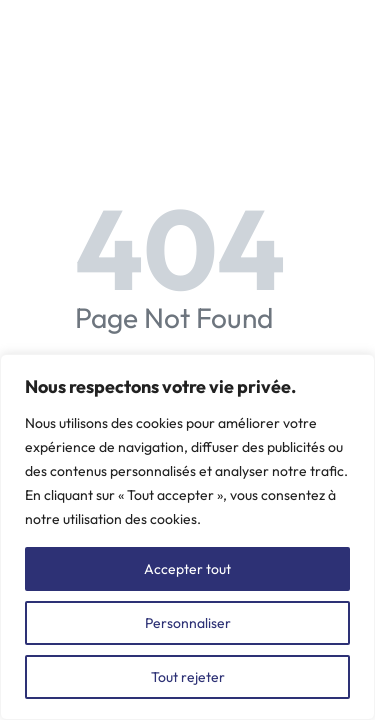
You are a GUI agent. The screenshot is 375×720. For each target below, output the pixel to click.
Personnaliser (188, 623)
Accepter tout (187, 569)
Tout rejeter (188, 677)
